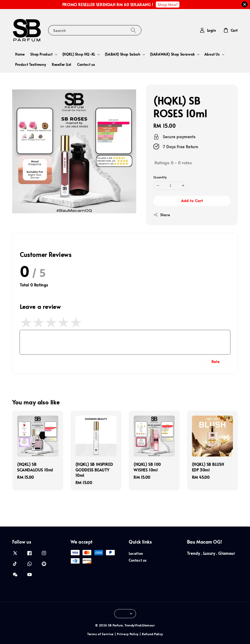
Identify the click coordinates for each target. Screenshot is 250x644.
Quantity (160, 177)
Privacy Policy (128, 634)
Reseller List (62, 64)
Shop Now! (168, 4)
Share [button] (161, 215)
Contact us (86, 64)
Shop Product (41, 54)
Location (136, 554)
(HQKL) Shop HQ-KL (79, 54)
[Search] (133, 30)
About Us (212, 54)
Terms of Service (100, 634)
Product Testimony (31, 64)
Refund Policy (152, 634)
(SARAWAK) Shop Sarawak (172, 54)
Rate (216, 361)
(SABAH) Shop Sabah (123, 54)
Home (20, 54)
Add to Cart (192, 200)
